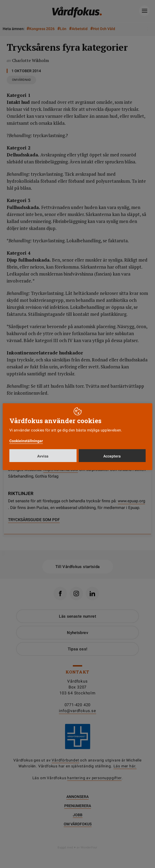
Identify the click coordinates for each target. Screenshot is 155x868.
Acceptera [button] (112, 456)
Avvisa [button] (43, 456)
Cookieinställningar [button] (26, 441)
